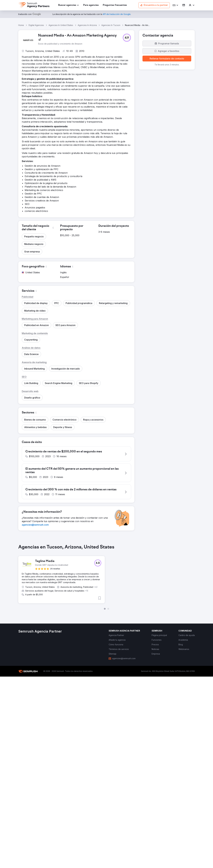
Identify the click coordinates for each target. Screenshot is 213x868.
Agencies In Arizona (87, 25)
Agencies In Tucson (111, 25)
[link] (91, 5)
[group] (106, 577)
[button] (176, 5)
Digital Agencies (36, 25)
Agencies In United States (61, 25)
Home (21, 25)
